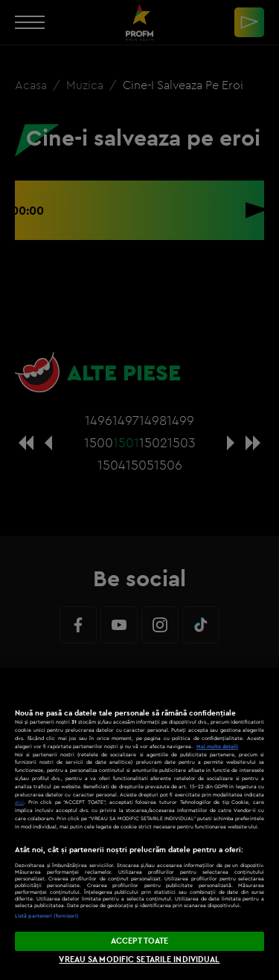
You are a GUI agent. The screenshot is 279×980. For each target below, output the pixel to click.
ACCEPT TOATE (139, 941)
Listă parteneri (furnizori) (47, 916)
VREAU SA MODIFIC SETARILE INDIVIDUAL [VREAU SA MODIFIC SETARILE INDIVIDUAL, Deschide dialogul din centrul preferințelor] (139, 959)
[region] (139, 824)
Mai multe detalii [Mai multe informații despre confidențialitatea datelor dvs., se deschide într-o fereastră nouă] (217, 746)
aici (19, 802)
